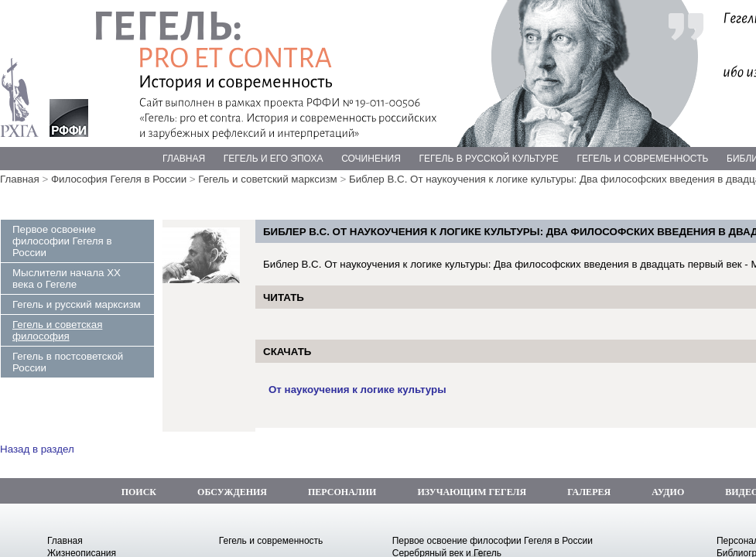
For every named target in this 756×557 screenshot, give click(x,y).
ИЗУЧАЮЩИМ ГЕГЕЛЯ (472, 492)
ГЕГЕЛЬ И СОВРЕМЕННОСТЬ (642, 159)
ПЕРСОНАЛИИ (342, 492)
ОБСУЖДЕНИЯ (232, 492)
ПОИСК (139, 492)
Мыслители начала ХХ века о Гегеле (67, 278)
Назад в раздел (37, 449)
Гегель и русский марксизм (77, 304)
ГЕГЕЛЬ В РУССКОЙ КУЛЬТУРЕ (489, 159)
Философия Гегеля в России (119, 179)
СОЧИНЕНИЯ (371, 159)
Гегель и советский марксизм (267, 179)
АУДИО (668, 492)
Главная (20, 179)
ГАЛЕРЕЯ (589, 492)
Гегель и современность (271, 541)
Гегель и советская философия (57, 330)
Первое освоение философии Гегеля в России (62, 241)
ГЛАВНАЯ (184, 159)
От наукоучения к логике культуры (357, 390)
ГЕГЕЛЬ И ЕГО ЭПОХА (274, 159)
